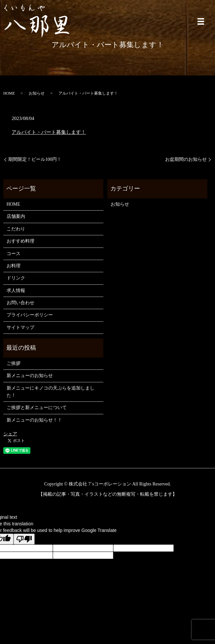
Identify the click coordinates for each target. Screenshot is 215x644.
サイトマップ (20, 327)
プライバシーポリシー (30, 315)
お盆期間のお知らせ (186, 159)
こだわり (16, 229)
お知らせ (37, 93)
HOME (9, 93)
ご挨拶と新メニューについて (37, 408)
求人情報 (16, 291)
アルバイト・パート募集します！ (49, 132)
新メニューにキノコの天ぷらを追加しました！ (51, 392)
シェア (10, 434)
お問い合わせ (20, 303)
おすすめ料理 (20, 241)
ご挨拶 (14, 363)
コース (14, 254)
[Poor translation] (24, 539)
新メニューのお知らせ (30, 376)
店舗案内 (16, 216)
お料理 (14, 266)
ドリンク (16, 278)
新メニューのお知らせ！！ (34, 420)
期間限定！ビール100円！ (35, 159)
